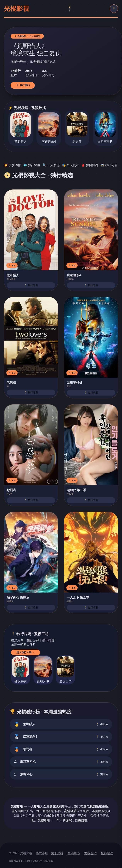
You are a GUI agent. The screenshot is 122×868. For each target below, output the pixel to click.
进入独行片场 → (26, 652)
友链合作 (90, 853)
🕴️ (70, 9)
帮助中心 (74, 853)
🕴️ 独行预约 (23, 85)
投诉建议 (107, 853)
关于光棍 (57, 853)
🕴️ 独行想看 (31, 285)
